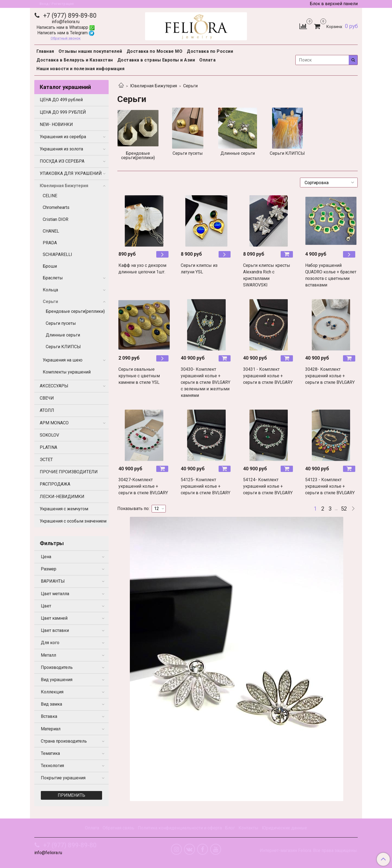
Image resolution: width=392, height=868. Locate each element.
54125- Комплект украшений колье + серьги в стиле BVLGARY (206, 486)
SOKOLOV (49, 435)
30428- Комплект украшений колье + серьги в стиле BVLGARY (330, 376)
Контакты (248, 828)
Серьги (50, 302)
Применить (71, 795)
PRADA (50, 243)
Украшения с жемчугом (64, 509)
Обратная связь (118, 828)
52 (344, 509)
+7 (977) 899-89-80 (69, 16)
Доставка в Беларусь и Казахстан (75, 60)
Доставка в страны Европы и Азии (156, 60)
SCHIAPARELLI (57, 254)
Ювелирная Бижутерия (154, 86)
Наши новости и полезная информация (80, 69)
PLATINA (48, 447)
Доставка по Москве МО (155, 51)
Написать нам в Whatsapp (66, 27)
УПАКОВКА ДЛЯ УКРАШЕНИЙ (71, 173)
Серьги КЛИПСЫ (63, 347)
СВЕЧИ (47, 398)
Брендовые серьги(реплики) (75, 311)
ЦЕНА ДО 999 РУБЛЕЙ (63, 112)
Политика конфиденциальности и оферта (180, 828)
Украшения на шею (63, 360)
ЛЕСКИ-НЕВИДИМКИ (62, 497)
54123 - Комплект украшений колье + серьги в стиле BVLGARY (330, 486)
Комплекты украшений (67, 372)
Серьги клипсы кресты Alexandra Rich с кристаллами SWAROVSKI (267, 275)
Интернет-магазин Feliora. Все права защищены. (309, 851)
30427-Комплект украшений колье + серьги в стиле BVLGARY (143, 486)
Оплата (207, 60)
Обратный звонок (66, 38)
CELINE (50, 196)
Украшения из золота (61, 149)
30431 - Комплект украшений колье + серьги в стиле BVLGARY (268, 376)
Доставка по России (210, 51)
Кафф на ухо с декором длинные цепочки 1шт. (142, 269)
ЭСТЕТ (46, 460)
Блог (230, 828)
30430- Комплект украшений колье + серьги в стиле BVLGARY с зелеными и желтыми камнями (206, 382)
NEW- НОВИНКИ (56, 124)
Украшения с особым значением (73, 521)
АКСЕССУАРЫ (54, 386)
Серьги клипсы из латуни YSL (199, 269)
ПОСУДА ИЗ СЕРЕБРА (62, 161)
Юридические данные (284, 828)
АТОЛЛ (47, 410)
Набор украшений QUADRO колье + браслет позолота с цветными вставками (331, 275)
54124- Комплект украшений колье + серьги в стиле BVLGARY (268, 486)
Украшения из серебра (63, 137)
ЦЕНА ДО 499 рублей (61, 100)
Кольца (50, 290)
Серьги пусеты (61, 323)
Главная (45, 51)
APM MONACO (54, 423)
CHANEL (51, 231)
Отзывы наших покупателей (90, 51)
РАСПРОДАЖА (55, 484)
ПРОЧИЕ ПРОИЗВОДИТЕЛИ (69, 472)
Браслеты (53, 278)
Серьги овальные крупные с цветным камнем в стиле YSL (139, 376)
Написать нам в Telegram (66, 33)
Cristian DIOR (56, 219)
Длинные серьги (63, 335)
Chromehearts (56, 207)
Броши (50, 266)
